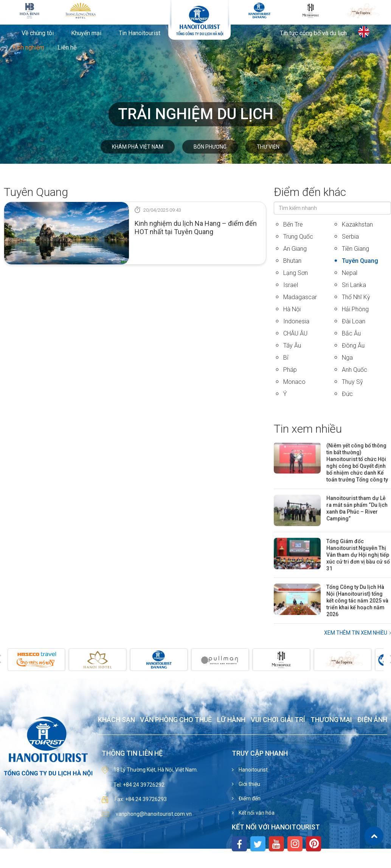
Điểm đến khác (310, 192)
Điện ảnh (372, 720)
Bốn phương (210, 147)
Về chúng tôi (38, 33)
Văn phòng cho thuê (176, 720)
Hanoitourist (253, 770)
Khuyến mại (86, 33)
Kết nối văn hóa (256, 813)
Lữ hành (231, 720)
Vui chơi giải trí (278, 720)
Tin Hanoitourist (140, 33)
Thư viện (268, 147)
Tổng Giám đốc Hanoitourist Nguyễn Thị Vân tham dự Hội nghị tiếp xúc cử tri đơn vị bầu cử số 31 (358, 555)
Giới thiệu (249, 784)
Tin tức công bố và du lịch (313, 33)
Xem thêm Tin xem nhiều (356, 633)
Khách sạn (116, 720)
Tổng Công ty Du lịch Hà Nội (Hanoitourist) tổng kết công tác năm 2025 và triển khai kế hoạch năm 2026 (357, 601)
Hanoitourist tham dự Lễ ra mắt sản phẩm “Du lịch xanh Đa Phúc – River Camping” (357, 508)
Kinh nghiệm (28, 48)
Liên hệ (67, 48)
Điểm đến (249, 798)
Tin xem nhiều (308, 429)
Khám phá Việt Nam (138, 147)
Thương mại (331, 720)
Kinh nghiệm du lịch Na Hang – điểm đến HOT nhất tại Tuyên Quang (196, 227)
